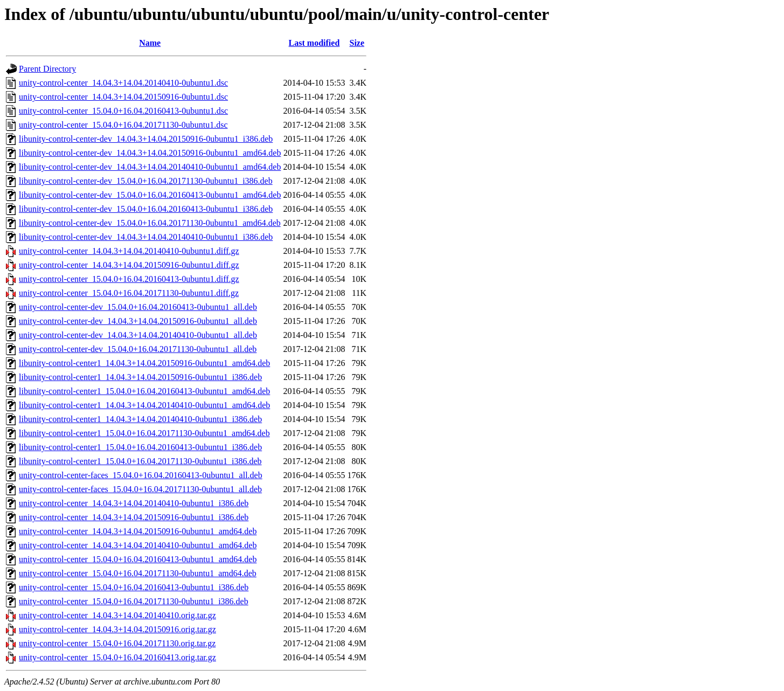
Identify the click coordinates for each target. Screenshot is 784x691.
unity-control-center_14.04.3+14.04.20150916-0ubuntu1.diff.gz (129, 265)
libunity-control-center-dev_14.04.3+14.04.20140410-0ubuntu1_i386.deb (146, 237)
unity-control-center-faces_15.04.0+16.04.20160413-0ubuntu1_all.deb (141, 475)
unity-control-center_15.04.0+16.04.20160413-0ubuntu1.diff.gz (129, 279)
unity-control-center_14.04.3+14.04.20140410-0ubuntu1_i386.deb (134, 503)
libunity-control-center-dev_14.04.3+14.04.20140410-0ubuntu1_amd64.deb (150, 167)
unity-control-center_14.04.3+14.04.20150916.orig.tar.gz (117, 629)
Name (150, 43)
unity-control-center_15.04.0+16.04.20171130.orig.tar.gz (117, 643)
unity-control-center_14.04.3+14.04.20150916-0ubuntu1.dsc (123, 97)
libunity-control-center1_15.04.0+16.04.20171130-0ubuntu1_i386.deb (140, 461)
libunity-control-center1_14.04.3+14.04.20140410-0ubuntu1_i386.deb (140, 419)
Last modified (314, 43)
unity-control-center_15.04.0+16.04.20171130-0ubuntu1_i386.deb (134, 601)
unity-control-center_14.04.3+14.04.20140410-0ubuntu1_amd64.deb (138, 545)
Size (357, 43)
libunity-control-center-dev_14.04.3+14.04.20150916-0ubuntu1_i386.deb (146, 139)
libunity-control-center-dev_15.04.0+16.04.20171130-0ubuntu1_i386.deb (146, 181)
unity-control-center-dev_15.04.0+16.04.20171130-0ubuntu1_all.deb (138, 349)
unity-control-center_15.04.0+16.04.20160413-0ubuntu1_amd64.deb (138, 559)
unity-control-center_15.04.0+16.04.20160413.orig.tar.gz (117, 657)
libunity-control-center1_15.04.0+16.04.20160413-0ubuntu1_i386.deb (140, 447)
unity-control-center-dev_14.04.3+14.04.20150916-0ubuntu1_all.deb (138, 321)
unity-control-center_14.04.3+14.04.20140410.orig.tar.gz (117, 615)
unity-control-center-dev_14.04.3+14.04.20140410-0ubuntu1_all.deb (138, 335)
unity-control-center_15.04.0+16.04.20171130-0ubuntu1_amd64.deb (138, 573)
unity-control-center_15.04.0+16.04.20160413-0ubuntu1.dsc (123, 111)
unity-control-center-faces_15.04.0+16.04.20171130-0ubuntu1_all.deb (140, 489)
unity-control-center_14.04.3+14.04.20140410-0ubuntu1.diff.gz (129, 251)
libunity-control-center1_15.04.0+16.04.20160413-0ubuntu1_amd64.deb (144, 391)
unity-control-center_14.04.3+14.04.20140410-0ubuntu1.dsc (123, 83)
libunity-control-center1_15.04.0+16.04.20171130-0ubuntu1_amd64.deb (144, 433)
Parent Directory (47, 69)
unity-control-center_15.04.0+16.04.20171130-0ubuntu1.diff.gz (129, 293)
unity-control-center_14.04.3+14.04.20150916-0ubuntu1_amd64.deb (138, 531)
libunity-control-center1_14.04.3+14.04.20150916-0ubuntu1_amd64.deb (144, 363)
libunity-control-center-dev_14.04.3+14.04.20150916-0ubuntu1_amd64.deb (150, 153)
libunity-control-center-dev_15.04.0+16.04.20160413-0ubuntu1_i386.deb (146, 209)
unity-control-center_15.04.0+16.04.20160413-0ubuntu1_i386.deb (134, 587)
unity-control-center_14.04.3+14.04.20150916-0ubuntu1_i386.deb (134, 517)
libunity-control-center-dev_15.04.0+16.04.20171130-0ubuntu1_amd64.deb (150, 223)
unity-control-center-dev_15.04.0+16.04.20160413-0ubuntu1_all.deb (138, 307)
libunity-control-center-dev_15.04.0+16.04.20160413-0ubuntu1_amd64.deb (150, 195)
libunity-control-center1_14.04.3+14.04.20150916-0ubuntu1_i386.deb (140, 377)
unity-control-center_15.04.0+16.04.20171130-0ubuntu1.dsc (123, 125)
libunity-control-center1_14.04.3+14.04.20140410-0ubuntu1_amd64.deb (144, 405)
